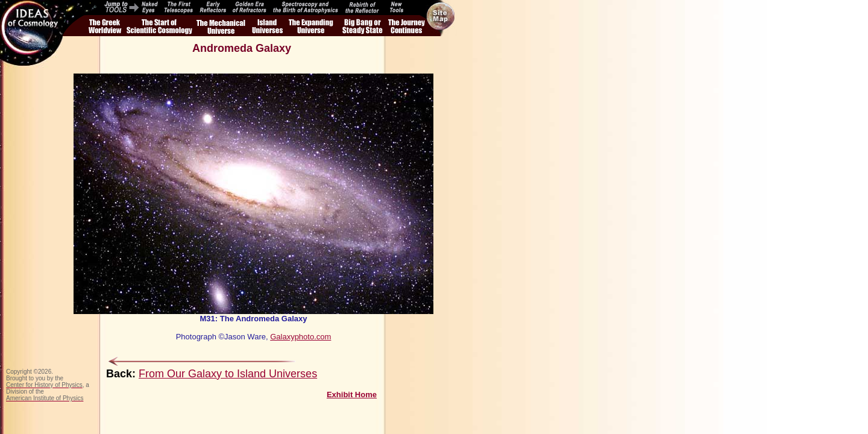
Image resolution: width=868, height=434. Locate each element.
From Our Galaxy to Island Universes (228, 374)
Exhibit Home (352, 395)
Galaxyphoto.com (300, 337)
